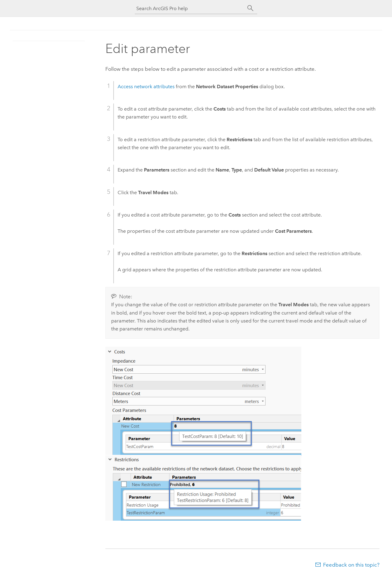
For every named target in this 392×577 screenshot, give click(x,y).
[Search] (251, 8)
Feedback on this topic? (351, 565)
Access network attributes (146, 87)
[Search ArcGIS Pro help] (190, 8)
